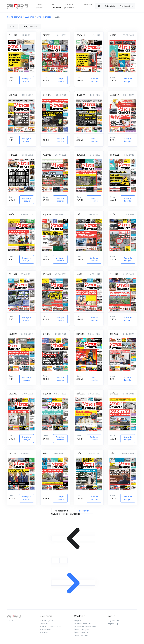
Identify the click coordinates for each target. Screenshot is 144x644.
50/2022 (81, 35)
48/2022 (13, 95)
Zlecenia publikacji (69, 6)
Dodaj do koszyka (27, 80)
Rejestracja (113, 623)
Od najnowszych (30, 26)
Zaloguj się (110, 6)
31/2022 (46, 334)
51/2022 (47, 35)
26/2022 (81, 394)
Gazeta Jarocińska (84, 623)
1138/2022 (115, 155)
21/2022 (114, 453)
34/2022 (81, 274)
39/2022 (47, 215)
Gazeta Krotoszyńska (85, 627)
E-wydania (56, 6)
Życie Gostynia (82, 630)
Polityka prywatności (51, 627)
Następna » (83, 511)
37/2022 (114, 215)
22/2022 (80, 453)
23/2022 (47, 453)
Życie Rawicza (44, 17)
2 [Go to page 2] (64, 561)
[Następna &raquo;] (73, 583)
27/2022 (47, 394)
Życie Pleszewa (82, 633)
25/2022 (114, 394)
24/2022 (13, 453)
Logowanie (113, 620)
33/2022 (114, 274)
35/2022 (47, 274)
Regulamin (46, 630)
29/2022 (114, 334)
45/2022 (114, 95)
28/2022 (13, 394)
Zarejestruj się (126, 6)
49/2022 (114, 35)
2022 (12, 26)
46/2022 (81, 95)
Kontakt (88, 5)
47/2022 (47, 95)
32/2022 (13, 334)
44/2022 (13, 155)
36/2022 (13, 274)
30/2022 (81, 334)
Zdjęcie (78, 620)
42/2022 (81, 155)
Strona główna (39, 6)
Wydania (30, 17)
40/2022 (13, 215)
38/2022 (81, 215)
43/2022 (47, 155)
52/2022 (13, 35)
